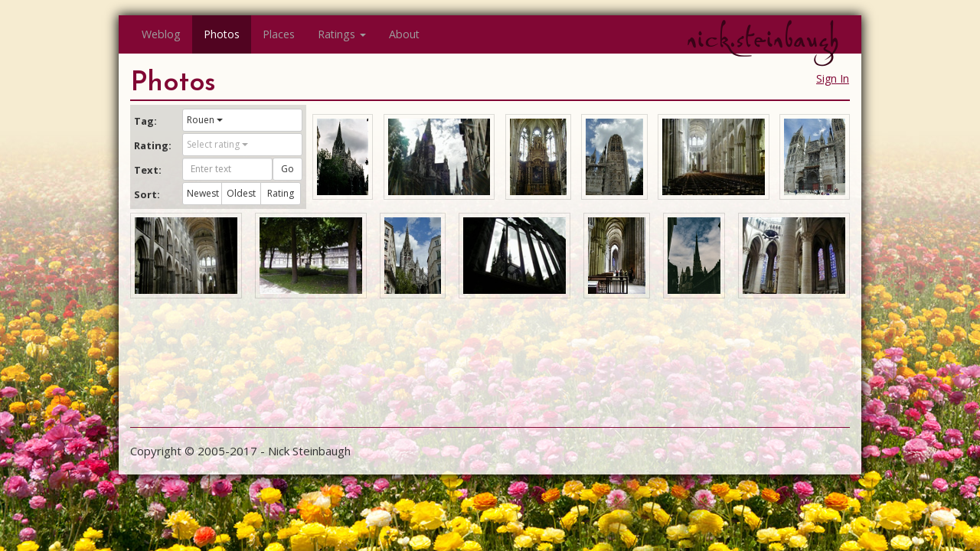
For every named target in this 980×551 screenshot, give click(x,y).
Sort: (147, 194)
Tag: (145, 121)
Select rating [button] (217, 144)
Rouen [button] (205, 120)
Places (279, 34)
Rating (281, 193)
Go (287, 169)
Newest (203, 193)
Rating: (152, 145)
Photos (222, 34)
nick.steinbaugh (763, 39)
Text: (148, 170)
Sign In (833, 78)
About (404, 34)
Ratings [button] (342, 34)
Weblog (161, 34)
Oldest (241, 193)
